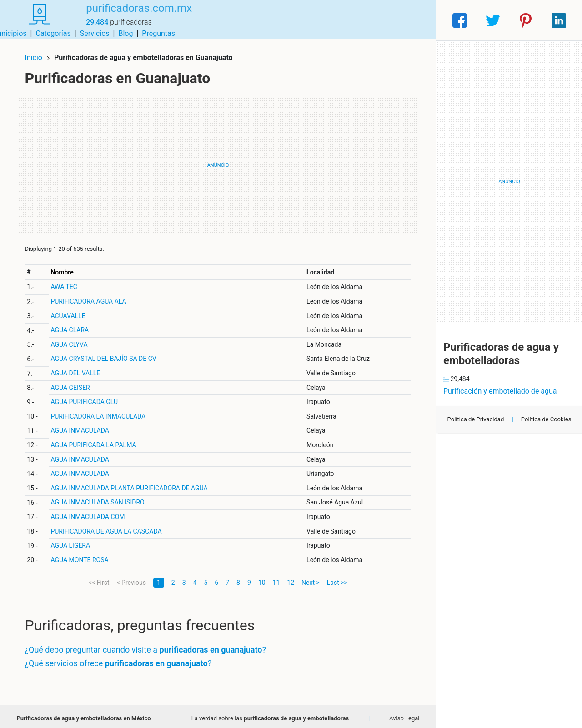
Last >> (337, 578)
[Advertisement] (218, 161)
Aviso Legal (404, 714)
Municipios (263, 20)
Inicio (37, 53)
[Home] (36, 20)
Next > (311, 578)
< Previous (131, 578)
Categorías (307, 20)
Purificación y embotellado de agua (500, 391)
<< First (99, 578)
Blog (380, 20)
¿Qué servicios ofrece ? (122, 659)
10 (262, 578)
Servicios (349, 20)
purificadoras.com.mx (133, 15)
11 (276, 578)
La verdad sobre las (270, 714)
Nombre (65, 268)
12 (291, 578)
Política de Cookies (546, 419)
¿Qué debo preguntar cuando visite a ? (149, 646)
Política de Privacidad (476, 419)
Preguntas (413, 20)
